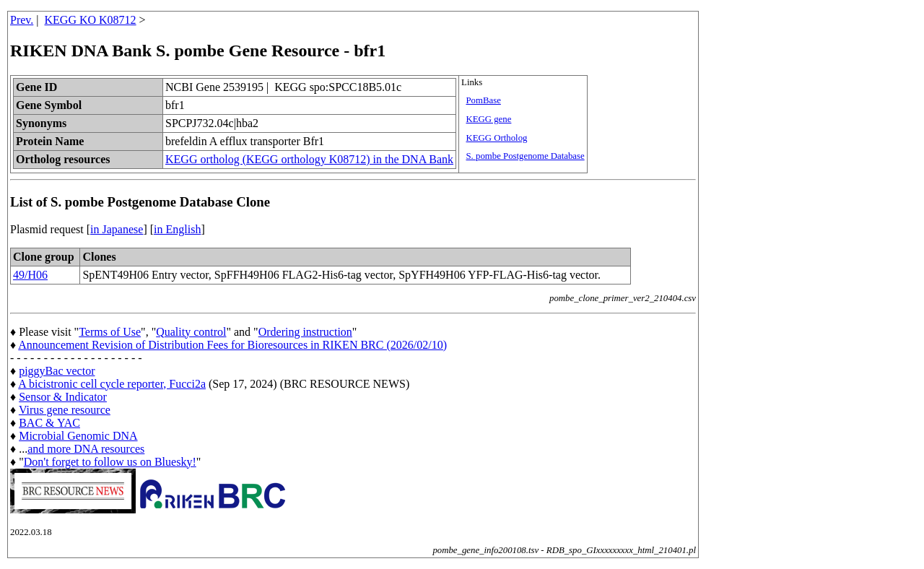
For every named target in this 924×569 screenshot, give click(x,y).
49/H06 (30, 275)
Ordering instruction (305, 332)
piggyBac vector (57, 371)
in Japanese (117, 229)
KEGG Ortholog (496, 138)
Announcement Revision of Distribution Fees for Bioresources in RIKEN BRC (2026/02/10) (232, 345)
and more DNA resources (86, 449)
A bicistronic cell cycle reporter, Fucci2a (112, 384)
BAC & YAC (49, 423)
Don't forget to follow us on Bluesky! (110, 462)
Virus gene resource (65, 410)
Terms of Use (110, 332)
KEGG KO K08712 (91, 20)
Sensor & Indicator (63, 397)
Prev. (22, 20)
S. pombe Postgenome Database (525, 156)
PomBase (483, 100)
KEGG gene (488, 119)
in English (177, 229)
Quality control (191, 332)
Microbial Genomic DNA (78, 436)
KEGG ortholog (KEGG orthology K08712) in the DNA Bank (309, 159)
